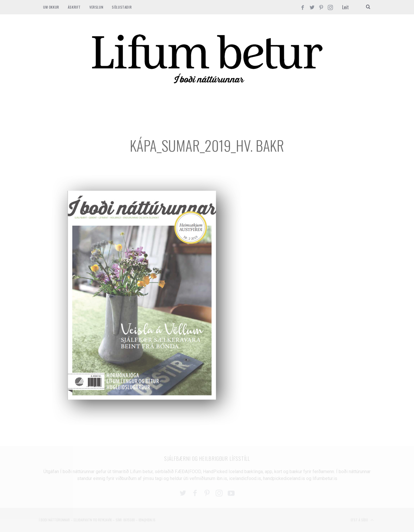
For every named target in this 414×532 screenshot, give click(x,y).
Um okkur (51, 7)
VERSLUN (96, 7)
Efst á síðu (362, 520)
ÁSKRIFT (74, 7)
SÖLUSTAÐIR (122, 7)
